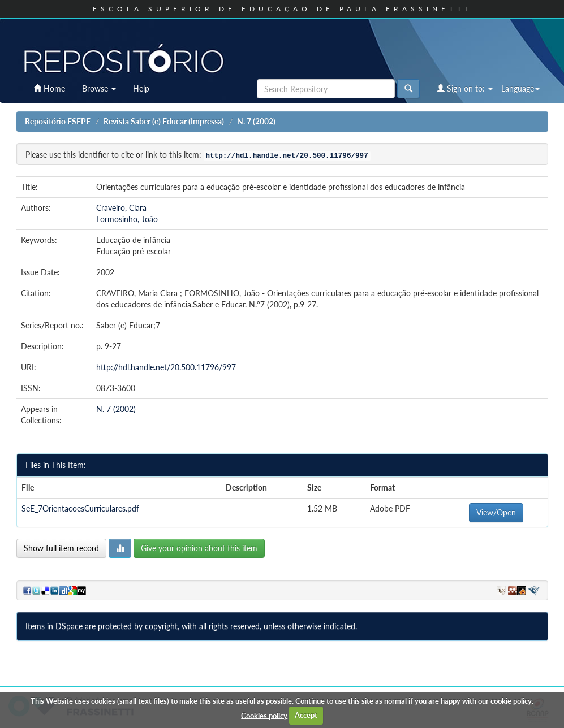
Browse (99, 88)
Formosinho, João (127, 219)
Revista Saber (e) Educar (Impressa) (164, 121)
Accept (306, 715)
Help (141, 88)
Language (520, 88)
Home (49, 88)
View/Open (496, 512)
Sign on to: (465, 88)
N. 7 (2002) (256, 121)
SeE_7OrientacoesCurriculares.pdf (80, 508)
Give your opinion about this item (199, 548)
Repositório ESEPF (58, 121)
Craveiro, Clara (121, 208)
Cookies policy (264, 715)
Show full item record (61, 548)
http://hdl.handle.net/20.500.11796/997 (166, 367)
